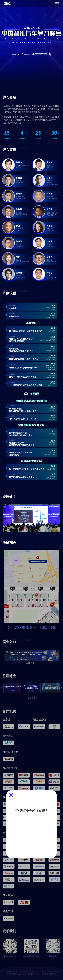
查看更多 (32, 698)
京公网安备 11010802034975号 (29, 971)
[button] (1, 688)
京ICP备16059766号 (53, 971)
